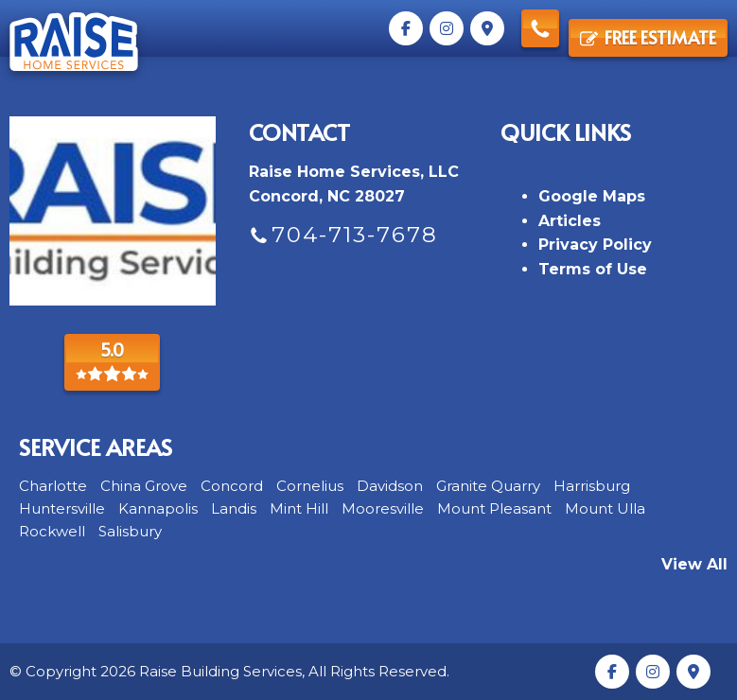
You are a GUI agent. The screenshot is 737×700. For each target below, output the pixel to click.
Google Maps (592, 196)
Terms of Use (593, 269)
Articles (570, 221)
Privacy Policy (595, 245)
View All (694, 564)
